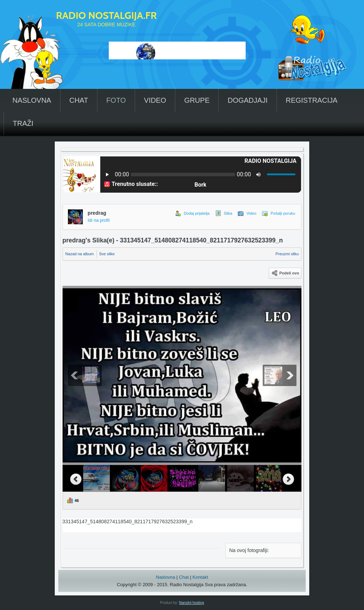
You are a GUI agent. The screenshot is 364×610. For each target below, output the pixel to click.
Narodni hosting (192, 603)
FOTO (116, 100)
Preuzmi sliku (287, 254)
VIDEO (155, 100)
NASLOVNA (32, 100)
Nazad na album (80, 254)
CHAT (79, 100)
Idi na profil (99, 220)
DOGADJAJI (247, 100)
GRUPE (197, 100)
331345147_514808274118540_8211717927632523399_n (182, 525)
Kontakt (200, 577)
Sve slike (107, 254)
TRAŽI (23, 123)
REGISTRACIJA (312, 100)
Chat (184, 577)
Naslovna (166, 577)
